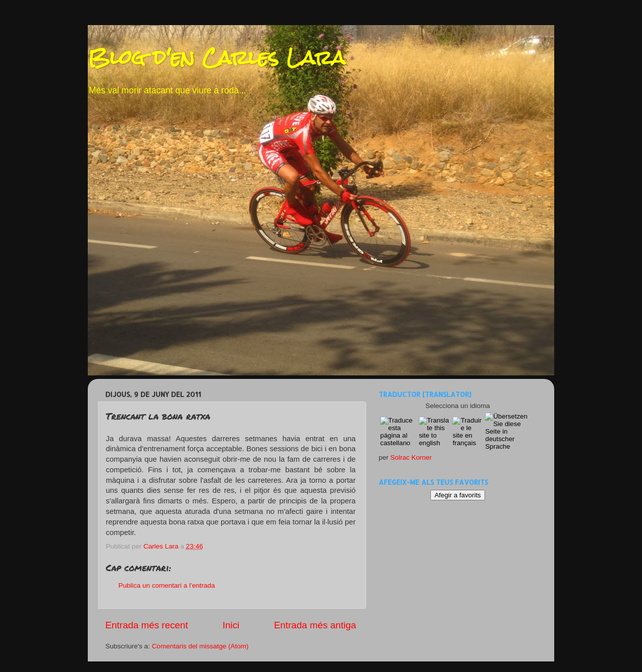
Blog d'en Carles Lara (216, 57)
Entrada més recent (147, 625)
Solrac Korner (411, 457)
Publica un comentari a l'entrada (167, 585)
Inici (231, 625)
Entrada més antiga (315, 625)
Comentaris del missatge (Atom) (200, 646)
